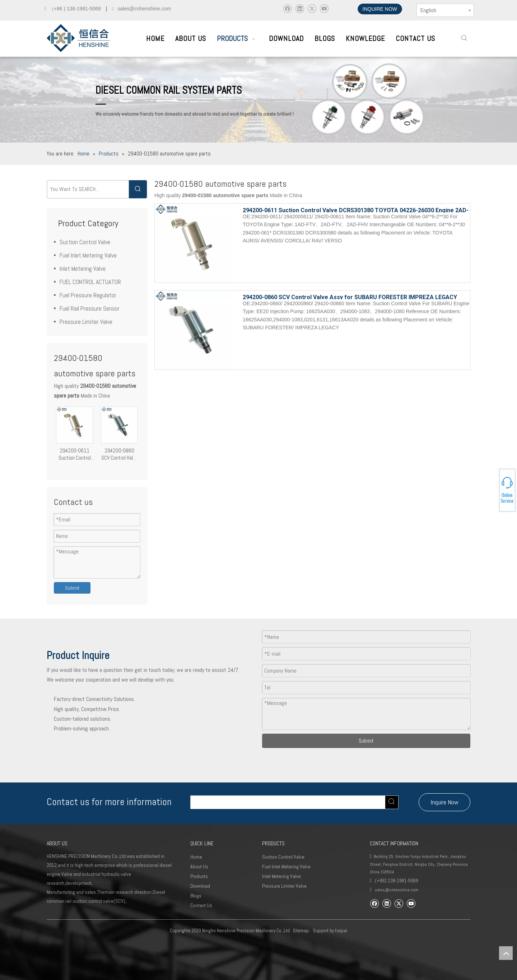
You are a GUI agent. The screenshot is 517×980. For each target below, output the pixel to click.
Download (200, 886)
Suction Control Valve (85, 242)
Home (196, 857)
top (506, 953)
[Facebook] (287, 8)
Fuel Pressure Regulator (88, 295)
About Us (199, 867)
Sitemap (301, 931)
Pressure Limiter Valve (86, 322)
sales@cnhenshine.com (397, 890)
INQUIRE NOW (380, 9)
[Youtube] (324, 8)
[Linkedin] (300, 8)
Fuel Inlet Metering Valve (88, 255)
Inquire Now (444, 802)
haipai (341, 931)
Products (199, 876)
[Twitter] (312, 8)
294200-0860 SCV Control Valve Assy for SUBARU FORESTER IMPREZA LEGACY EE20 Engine (119, 454)
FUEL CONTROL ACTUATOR (90, 282)
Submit (72, 588)
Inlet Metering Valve (83, 269)
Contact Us (201, 905)
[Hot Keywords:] (464, 38)
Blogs (196, 896)
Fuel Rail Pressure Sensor (90, 308)
